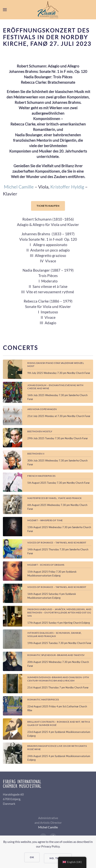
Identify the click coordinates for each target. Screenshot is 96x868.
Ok (32, 857)
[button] (5, 10)
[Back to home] (48, 10)
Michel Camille (19, 187)
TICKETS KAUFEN (48, 206)
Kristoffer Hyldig (67, 187)
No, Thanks (58, 858)
